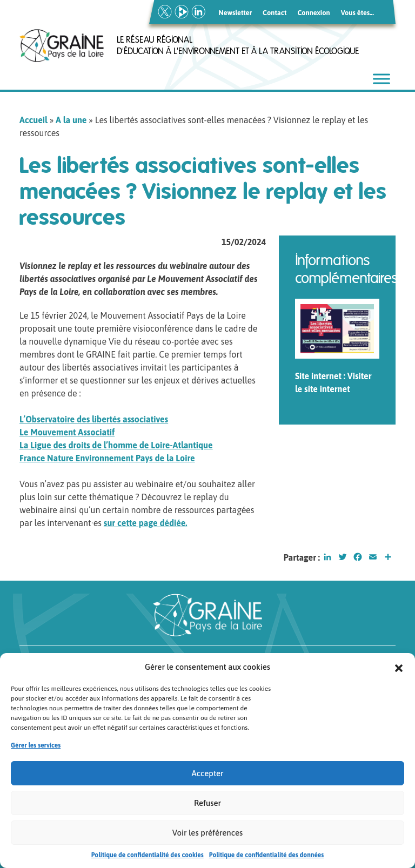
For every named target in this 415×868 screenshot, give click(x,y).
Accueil (34, 120)
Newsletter (236, 13)
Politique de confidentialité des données (267, 858)
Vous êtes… (357, 13)
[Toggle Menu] (381, 79)
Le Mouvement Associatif (67, 432)
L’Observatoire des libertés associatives (94, 419)
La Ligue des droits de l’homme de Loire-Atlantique (116, 445)
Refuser (207, 806)
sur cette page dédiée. (146, 523)
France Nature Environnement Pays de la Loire (107, 458)
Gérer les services (36, 749)
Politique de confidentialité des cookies (148, 858)
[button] (399, 670)
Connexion (313, 13)
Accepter (208, 776)
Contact (275, 13)
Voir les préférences (207, 836)
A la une (71, 120)
